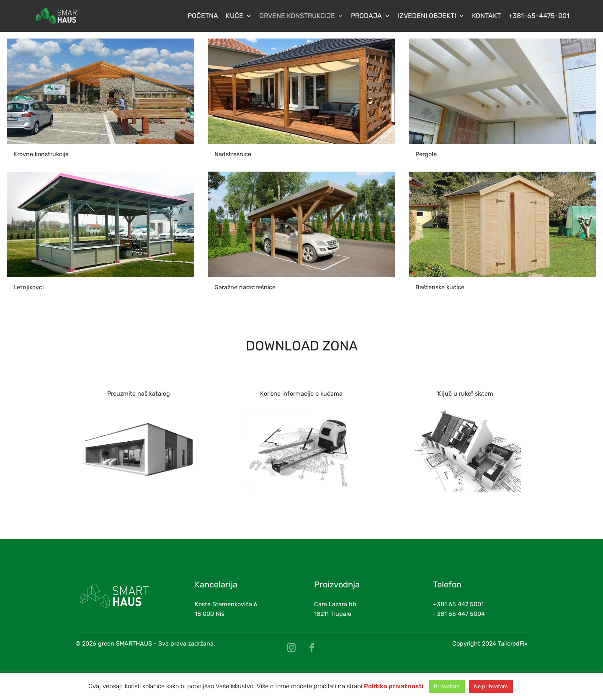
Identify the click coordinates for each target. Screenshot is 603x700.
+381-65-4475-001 (539, 16)
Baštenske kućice (440, 287)
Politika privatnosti (394, 686)
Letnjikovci (28, 287)
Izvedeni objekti (427, 16)
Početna (203, 16)
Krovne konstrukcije (41, 154)
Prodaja (366, 16)
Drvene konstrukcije (297, 16)
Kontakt (486, 16)
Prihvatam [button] (447, 686)
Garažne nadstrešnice (245, 287)
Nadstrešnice (233, 154)
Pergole (426, 154)
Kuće (234, 16)
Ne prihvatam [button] (491, 686)
